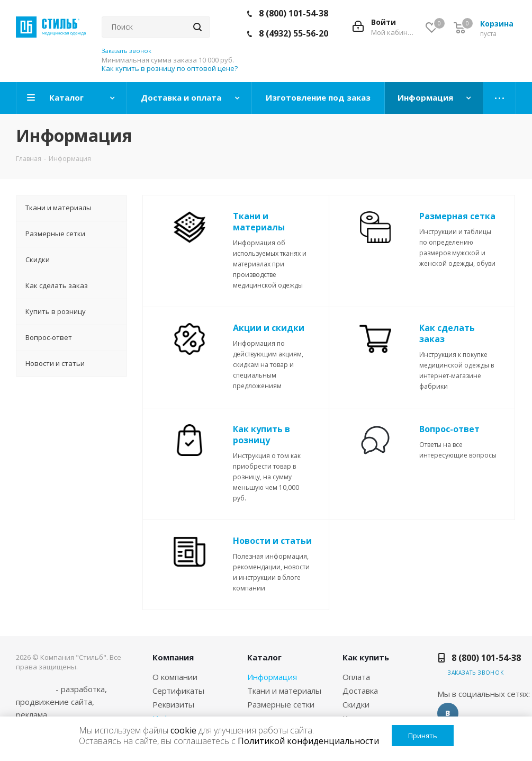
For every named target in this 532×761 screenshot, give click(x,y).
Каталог (264, 657)
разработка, (84, 689)
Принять (423, 736)
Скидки (356, 704)
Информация (272, 677)
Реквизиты (173, 704)
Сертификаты (178, 691)
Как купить (366, 657)
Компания (173, 657)
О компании (175, 677)
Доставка (360, 691)
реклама (31, 714)
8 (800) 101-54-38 (294, 13)
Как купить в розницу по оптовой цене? (170, 68)
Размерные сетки (281, 704)
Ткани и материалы (284, 691)
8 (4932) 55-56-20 (294, 33)
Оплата (356, 677)
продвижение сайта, (55, 702)
